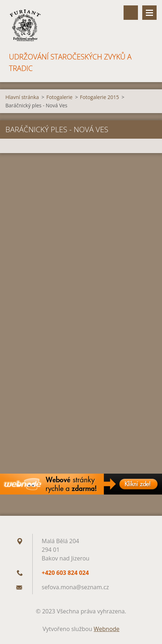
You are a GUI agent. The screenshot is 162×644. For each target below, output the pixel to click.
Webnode (107, 629)
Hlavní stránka (22, 97)
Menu (149, 13)
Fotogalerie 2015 (100, 97)
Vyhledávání (131, 13)
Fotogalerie (59, 97)
